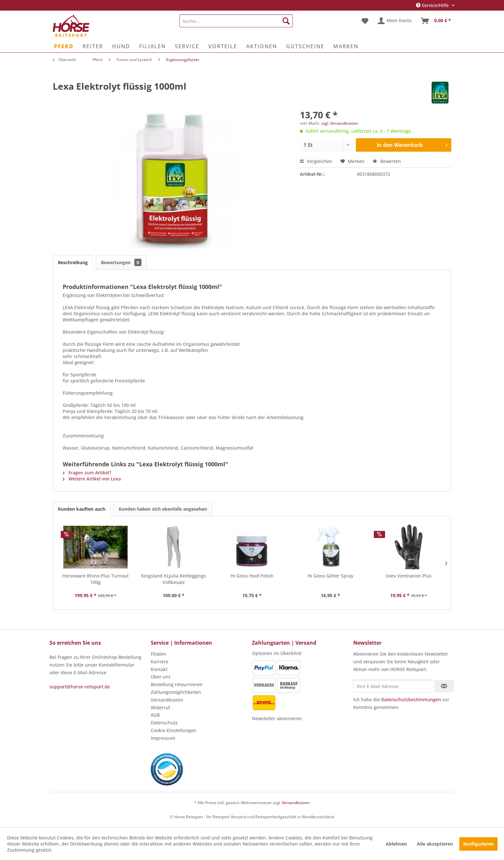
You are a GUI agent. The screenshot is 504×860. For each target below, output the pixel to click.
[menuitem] (236, 21)
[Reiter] (93, 46)
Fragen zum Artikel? (87, 473)
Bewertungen (121, 262)
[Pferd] (64, 46)
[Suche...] (236, 21)
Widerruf (160, 708)
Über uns (161, 677)
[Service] (187, 46)
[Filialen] (153, 46)
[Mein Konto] (395, 21)
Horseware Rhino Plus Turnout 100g (95, 579)
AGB (155, 715)
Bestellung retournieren (177, 684)
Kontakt (159, 669)
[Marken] (346, 46)
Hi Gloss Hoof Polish (252, 576)
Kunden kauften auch (82, 509)
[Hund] (121, 46)
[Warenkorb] (436, 21)
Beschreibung (73, 262)
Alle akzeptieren (435, 844)
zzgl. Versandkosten (340, 123)
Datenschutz (164, 723)
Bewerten (387, 161)
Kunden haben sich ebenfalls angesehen (163, 509)
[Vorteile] (223, 46)
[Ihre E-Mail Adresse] (394, 686)
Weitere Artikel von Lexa (92, 479)
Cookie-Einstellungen (174, 730)
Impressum (163, 738)
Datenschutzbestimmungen (411, 699)
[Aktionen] (262, 46)
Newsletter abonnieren (277, 718)
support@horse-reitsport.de (80, 687)
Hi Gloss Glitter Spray (330, 576)
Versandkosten (167, 700)
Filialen (158, 654)
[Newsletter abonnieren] (444, 686)
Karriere (160, 662)
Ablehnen (396, 844)
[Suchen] (286, 21)
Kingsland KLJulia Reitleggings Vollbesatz (174, 579)
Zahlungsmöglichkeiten (176, 692)
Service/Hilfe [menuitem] (433, 5)
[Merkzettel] (365, 21)
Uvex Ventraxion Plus (409, 576)
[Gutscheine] (305, 46)
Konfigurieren (478, 844)
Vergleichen (316, 161)
